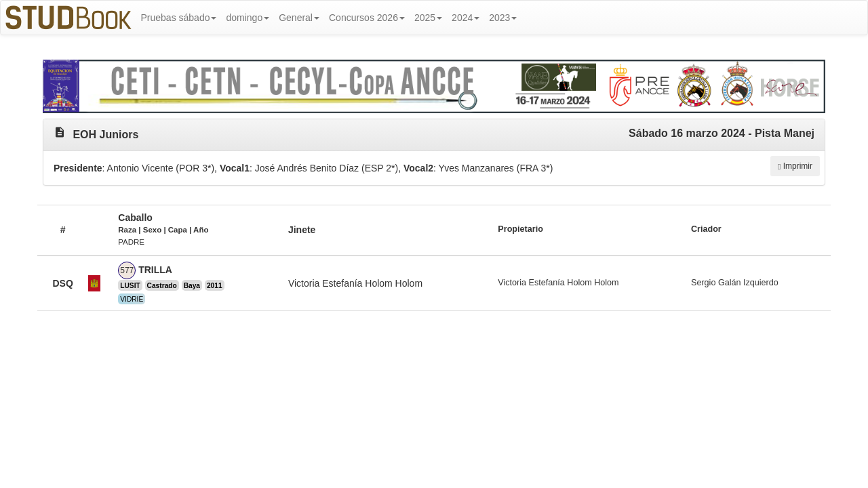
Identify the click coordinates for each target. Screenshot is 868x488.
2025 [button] (428, 18)
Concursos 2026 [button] (367, 18)
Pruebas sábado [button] (179, 18)
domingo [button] (248, 18)
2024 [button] (466, 18)
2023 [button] (503, 18)
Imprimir (795, 166)
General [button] (299, 18)
